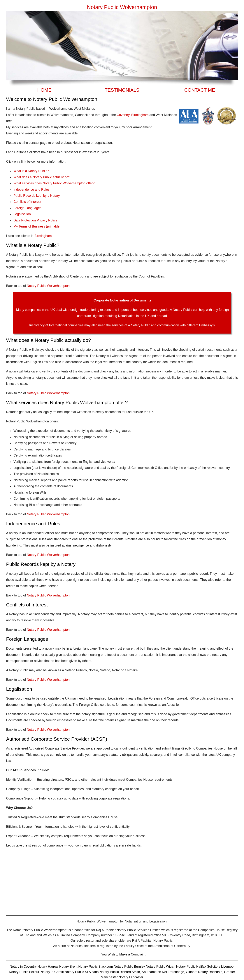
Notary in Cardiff (52, 972)
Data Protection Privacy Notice (35, 220)
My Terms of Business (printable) (37, 226)
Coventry (123, 115)
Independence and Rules (31, 190)
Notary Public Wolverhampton (48, 286)
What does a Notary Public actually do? (42, 177)
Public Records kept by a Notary (37, 196)
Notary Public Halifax (192, 967)
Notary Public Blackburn (96, 967)
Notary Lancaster (131, 977)
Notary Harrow (48, 967)
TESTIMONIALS (122, 90)
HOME (44, 90)
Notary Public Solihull (25, 972)
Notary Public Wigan (161, 967)
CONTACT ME (200, 90)
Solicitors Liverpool (221, 967)
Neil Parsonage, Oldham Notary (185, 972)
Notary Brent (69, 967)
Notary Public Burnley (130, 967)
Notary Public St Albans (82, 972)
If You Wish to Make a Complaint (122, 954)
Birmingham (140, 115)
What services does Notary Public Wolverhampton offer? (54, 183)
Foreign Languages (27, 208)
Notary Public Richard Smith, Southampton (130, 972)
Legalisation (22, 214)
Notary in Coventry (24, 967)
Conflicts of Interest (27, 202)
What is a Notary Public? (31, 171)
